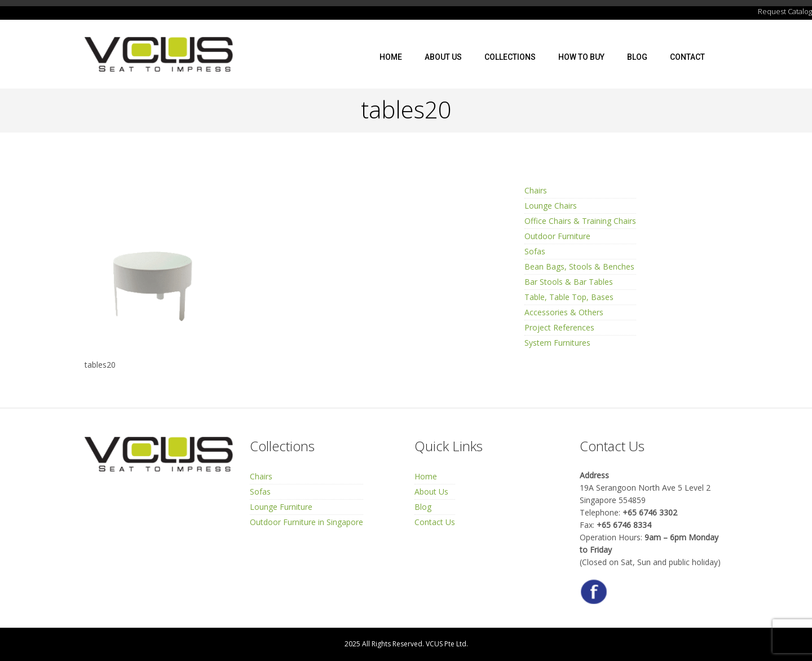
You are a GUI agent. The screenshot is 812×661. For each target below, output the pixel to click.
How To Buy (581, 57)
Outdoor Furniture (557, 236)
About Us (443, 57)
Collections (510, 57)
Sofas (535, 251)
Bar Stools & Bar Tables (569, 282)
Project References (559, 327)
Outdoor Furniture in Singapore (306, 522)
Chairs (536, 190)
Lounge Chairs (551, 206)
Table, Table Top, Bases (569, 297)
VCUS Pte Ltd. (447, 644)
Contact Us (435, 522)
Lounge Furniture (281, 507)
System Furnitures (557, 343)
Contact (687, 57)
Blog (637, 57)
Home (391, 57)
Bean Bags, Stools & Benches (579, 266)
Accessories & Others (564, 312)
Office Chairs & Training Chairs (580, 221)
